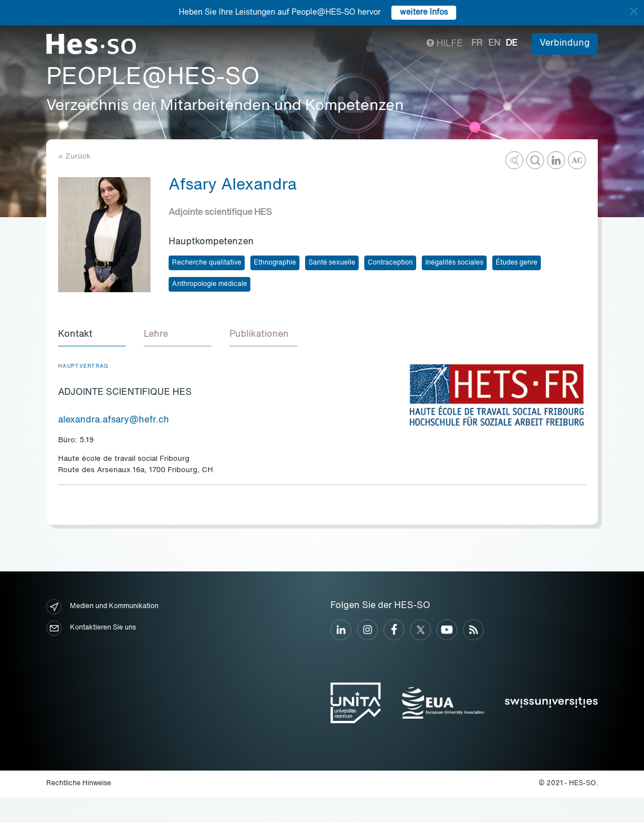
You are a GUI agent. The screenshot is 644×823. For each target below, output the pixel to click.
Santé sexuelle (332, 263)
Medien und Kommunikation (102, 607)
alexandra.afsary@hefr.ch (114, 420)
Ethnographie (275, 263)
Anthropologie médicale (209, 284)
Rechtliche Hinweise (79, 784)
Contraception (390, 263)
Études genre (517, 263)
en (494, 43)
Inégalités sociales (454, 263)
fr (477, 43)
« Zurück (74, 157)
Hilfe (445, 44)
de (512, 43)
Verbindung (565, 43)
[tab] (92, 335)
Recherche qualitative (207, 263)
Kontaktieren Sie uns (91, 628)
